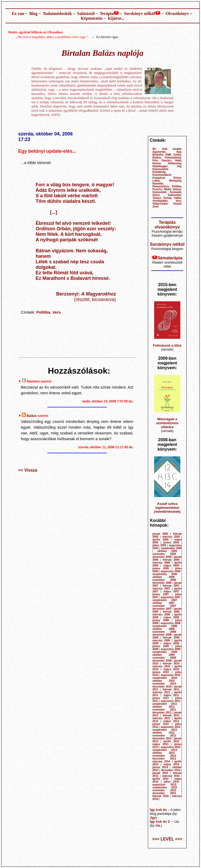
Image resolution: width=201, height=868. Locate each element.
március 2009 (161, 640)
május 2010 (171, 669)
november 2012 (164, 736)
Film (155, 160)
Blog (33, 13)
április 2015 (161, 779)
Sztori (156, 195)
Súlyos (177, 189)
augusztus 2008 (171, 623)
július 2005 (160, 545)
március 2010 (161, 666)
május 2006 (171, 566)
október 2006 (164, 577)
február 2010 (171, 664)
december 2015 (164, 793)
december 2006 (162, 583)
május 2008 (171, 617)
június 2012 (161, 724)
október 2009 (164, 655)
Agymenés (159, 152)
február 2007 (171, 586)
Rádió (167, 189)
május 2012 (171, 721)
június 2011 (161, 698)
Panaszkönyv (161, 186)
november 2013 (164, 756)
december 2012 (162, 738)
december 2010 (162, 687)
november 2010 (164, 684)
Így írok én (158, 810)
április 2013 (171, 741)
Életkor (157, 158)
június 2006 (161, 568)
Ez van (18, 13)
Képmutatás (92, 18)
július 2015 (171, 782)
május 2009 (171, 643)
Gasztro (166, 160)
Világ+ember (160, 204)
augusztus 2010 (171, 675)
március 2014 (161, 761)
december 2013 (164, 759)
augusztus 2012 (171, 727)
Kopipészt (159, 178)
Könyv (177, 178)
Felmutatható (173, 158)
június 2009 (161, 646)
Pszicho (158, 189)
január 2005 (160, 534)
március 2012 (161, 718)
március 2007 (161, 589)
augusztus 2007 (171, 597)
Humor (157, 163)
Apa (179, 152)
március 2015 (171, 776)
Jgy (153, 818)
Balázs (32, 416)
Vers (57, 312)
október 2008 (164, 629)
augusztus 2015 (164, 785)
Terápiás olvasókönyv (167, 225)
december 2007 (162, 609)
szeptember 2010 (165, 678)
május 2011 (171, 695)
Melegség (175, 181)
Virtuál (177, 204)
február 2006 (171, 560)
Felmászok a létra (167, 345)
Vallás (177, 198)
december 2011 (162, 713)
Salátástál (86, 13)
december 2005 (162, 557)
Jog (179, 166)
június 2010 (161, 672)
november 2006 (164, 580)
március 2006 (161, 563)
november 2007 (164, 606)
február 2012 (171, 715)
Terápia (107, 13)
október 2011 (164, 707)
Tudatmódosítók (57, 13)
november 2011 (164, 710)
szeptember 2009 (165, 652)
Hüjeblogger (160, 166)
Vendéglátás (160, 201)
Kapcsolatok (160, 169)
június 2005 (171, 542)
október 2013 (164, 753)
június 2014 (160, 767)
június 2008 (161, 620)
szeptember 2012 (165, 730)
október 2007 (164, 603)
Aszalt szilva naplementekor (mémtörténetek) (167, 508)
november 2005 (164, 554)
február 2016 (161, 796)
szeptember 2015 (165, 787)
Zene (156, 207)
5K (154, 149)
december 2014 (171, 770)
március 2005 (171, 537)
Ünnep (167, 198)
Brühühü (158, 155)
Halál (178, 160)
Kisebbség (159, 172)
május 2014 (171, 764)
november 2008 (164, 632)
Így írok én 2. (160, 821)
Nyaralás (158, 184)
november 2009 (164, 658)
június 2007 (161, 594)
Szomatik (176, 192)
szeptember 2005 (171, 548)
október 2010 (164, 681)
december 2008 (162, 635)
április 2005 (161, 540)
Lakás (156, 181)
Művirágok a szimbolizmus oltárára (167, 423)
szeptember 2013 (165, 750)
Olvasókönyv (177, 13)
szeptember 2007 (165, 600)
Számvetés (175, 195)
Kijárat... (116, 18)
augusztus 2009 (171, 649)
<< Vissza (28, 470)
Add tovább (172, 149)
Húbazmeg (175, 163)
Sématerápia (170, 258)
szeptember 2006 (165, 574)
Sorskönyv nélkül (140, 13)
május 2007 (171, 591)
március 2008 (161, 615)
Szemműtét (160, 192)
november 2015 (164, 790)
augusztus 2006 (171, 571)
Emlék (177, 155)
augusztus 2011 (171, 701)
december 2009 (162, 661)
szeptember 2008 (165, 626)
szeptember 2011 (165, 704)
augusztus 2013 (171, 747)
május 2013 (161, 744)
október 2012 (164, 733)
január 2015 (160, 773)
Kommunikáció (162, 175)
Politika (43, 312)
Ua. (158, 825)
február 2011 (171, 689)
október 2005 (167, 551)
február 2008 (171, 612)
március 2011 (161, 692)
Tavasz (157, 198)
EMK (169, 155)
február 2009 (171, 638)
